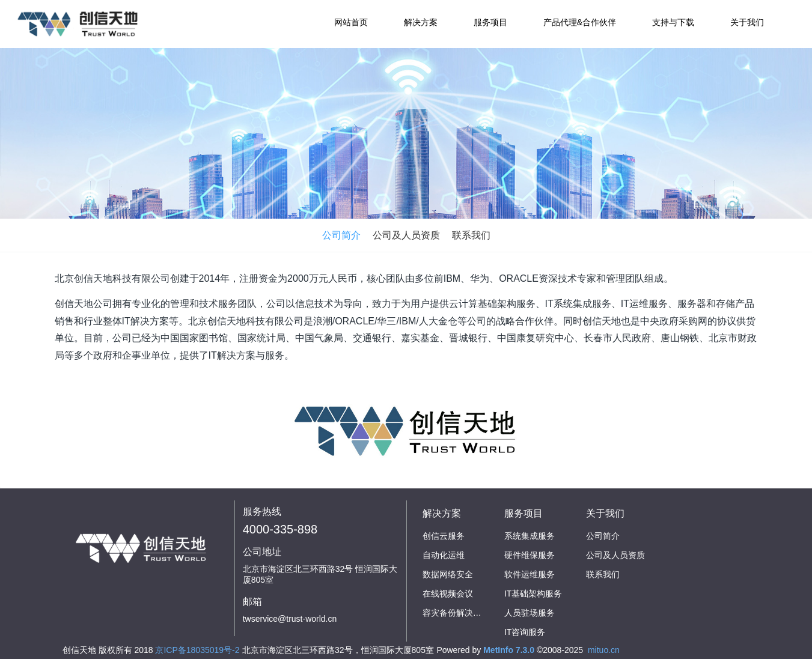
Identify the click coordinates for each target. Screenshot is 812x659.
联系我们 (471, 235)
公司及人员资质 (406, 235)
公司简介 (341, 235)
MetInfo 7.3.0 (509, 650)
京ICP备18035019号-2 (197, 650)
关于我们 (747, 22)
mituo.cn (604, 650)
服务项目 (490, 22)
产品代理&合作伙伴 (580, 22)
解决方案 (421, 22)
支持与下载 (673, 22)
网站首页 (351, 22)
